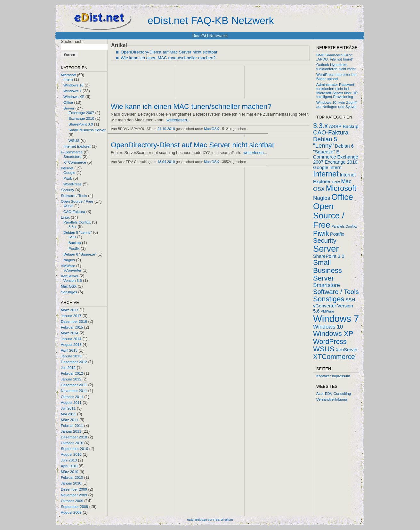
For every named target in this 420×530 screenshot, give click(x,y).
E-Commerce (72, 152)
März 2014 (69, 333)
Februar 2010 (72, 477)
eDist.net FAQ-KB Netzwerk (211, 20)
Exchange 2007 (81, 113)
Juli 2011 (68, 408)
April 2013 (69, 350)
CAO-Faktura (74, 212)
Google (69, 173)
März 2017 (69, 310)
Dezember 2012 (74, 362)
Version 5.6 (73, 281)
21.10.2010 (166, 129)
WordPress (73, 184)
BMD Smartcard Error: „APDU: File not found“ (335, 57)
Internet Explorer (77, 146)
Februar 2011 (72, 426)
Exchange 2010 (81, 118)
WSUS (74, 141)
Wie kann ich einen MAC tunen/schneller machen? (168, 58)
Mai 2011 (68, 414)
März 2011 (69, 420)
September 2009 (74, 507)
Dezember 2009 (74, 489)
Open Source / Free (77, 201)
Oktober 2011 (72, 397)
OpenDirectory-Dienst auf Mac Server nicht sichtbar (169, 52)
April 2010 (69, 466)
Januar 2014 (71, 339)
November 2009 (74, 495)
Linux (65, 217)
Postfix (74, 249)
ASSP (68, 206)
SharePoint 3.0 (81, 124)
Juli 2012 (68, 368)
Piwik (68, 178)
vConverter (72, 270)
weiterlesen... (178, 120)
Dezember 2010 (74, 437)
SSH (72, 237)
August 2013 (71, 345)
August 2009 (71, 512)
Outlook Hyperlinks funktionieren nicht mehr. (336, 67)
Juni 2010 (69, 460)
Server (69, 108)
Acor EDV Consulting (334, 394)
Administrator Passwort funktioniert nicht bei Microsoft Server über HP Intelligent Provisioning (337, 91)
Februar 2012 (72, 373)
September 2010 (74, 449)
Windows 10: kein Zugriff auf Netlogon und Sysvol (336, 105)
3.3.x (73, 227)
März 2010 (69, 472)
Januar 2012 (71, 379)
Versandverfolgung (332, 399)
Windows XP (74, 97)
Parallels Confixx (77, 222)
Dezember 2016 (74, 322)
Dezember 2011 (74, 385)
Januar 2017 (71, 316)
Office (68, 102)
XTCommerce (75, 162)
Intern (68, 79)
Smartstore (72, 157)
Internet (67, 168)
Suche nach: (72, 41)
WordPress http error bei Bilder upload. (336, 77)
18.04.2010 (166, 162)
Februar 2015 (72, 327)
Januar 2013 (71, 356)
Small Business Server (87, 130)
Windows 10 (73, 85)
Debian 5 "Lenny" (78, 232)
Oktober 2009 (72, 501)
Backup (75, 243)
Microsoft (68, 75)
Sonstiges (69, 292)
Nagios (69, 260)
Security (68, 190)
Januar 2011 (71, 431)
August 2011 (71, 403)
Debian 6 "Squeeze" (80, 254)
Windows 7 (72, 91)
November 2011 (74, 391)
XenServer (69, 276)
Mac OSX (69, 286)
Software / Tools (74, 196)
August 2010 (71, 454)
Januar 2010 (71, 483)
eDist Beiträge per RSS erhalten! (210, 520)
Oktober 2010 (72, 443)
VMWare (68, 266)
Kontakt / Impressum (333, 376)
